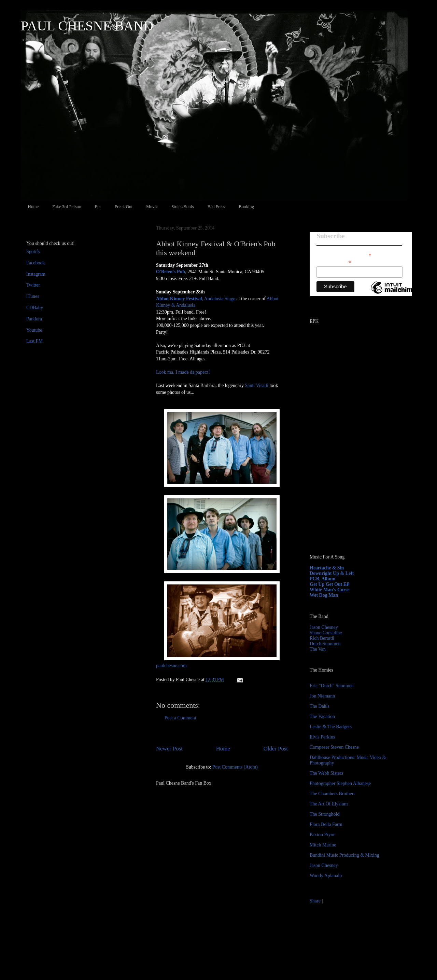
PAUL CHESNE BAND (87, 26)
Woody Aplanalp (326, 876)
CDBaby (35, 308)
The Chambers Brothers (333, 794)
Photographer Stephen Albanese (340, 783)
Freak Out (124, 206)
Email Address (334, 262)
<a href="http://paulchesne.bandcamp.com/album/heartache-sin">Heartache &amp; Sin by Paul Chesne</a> (352, 471)
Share (315, 901)
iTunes (33, 296)
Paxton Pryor (322, 835)
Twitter (33, 285)
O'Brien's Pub (171, 272)
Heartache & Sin (327, 568)
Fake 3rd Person (67, 206)
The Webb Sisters (326, 773)
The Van (318, 649)
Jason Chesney (324, 627)
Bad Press (216, 206)
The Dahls (320, 706)
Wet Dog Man (324, 595)
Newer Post (169, 749)
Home (33, 206)
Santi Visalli (257, 385)
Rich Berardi (322, 638)
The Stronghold (325, 814)
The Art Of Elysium (329, 804)
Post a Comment (180, 718)
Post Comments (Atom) (235, 767)
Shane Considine (326, 633)
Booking (246, 206)
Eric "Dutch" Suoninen (332, 686)
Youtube (34, 330)
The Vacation (322, 716)
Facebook (36, 263)
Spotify (33, 252)
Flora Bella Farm (326, 824)
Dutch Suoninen (325, 644)
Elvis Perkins (322, 737)
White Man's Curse (330, 590)
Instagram (36, 274)
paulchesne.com (171, 666)
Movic (152, 206)
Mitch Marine (323, 845)
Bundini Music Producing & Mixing (344, 855)
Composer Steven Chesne (334, 747)
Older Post (276, 749)
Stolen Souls (182, 206)
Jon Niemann (322, 696)
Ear (98, 206)
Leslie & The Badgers (331, 727)
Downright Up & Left (332, 573)
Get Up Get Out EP (330, 584)
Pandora (34, 319)
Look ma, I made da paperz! (183, 372)
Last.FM (34, 341)
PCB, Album (322, 579)
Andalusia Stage (220, 299)
